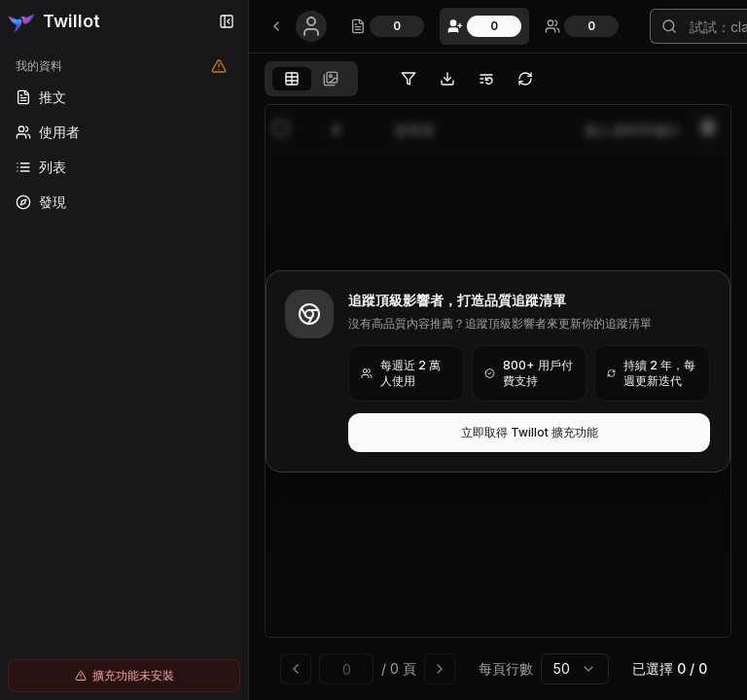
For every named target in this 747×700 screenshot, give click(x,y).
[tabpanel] (498, 398)
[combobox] (575, 669)
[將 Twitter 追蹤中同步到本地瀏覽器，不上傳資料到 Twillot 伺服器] (525, 79)
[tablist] (311, 79)
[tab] (292, 79)
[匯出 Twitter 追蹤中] (447, 79)
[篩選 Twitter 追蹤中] (409, 79)
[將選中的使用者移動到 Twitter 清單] (486, 79)
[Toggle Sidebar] (248, 350)
